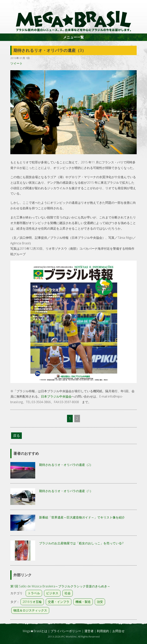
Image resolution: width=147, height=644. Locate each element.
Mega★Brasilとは (35, 631)
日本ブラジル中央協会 (56, 396)
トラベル (34, 593)
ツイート (16, 63)
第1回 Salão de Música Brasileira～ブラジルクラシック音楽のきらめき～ (60, 586)
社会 (68, 593)
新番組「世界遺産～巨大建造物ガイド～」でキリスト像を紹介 (82, 517)
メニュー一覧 (73, 37)
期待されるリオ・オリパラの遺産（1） (66, 491)
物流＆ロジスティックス (30, 610)
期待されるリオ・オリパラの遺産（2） (66, 465)
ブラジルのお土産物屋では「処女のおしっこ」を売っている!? (81, 543)
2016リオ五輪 (32, 602)
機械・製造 (83, 602)
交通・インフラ (59, 602)
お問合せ (118, 631)
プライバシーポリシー (66, 631)
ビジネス (52, 593)
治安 (100, 602)
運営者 (89, 631)
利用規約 (103, 631)
